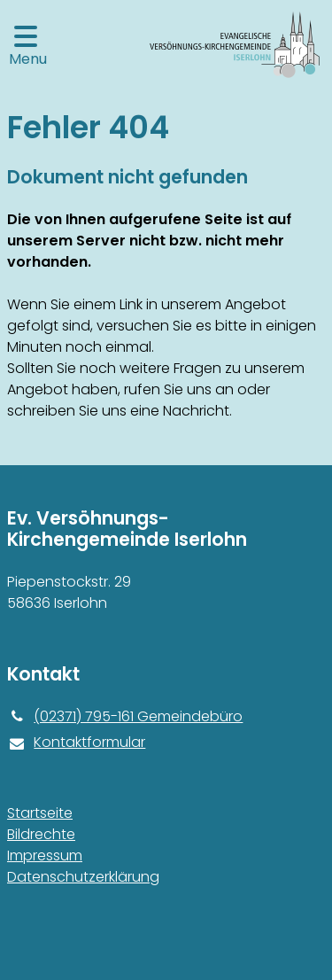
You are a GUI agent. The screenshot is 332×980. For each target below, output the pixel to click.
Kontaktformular (76, 743)
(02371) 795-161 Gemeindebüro (125, 717)
